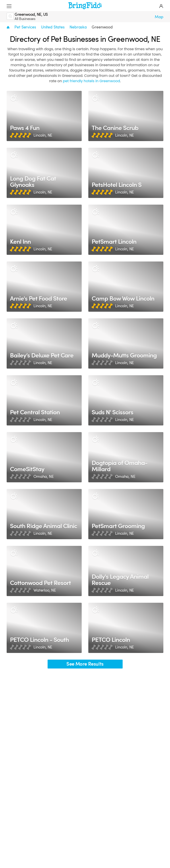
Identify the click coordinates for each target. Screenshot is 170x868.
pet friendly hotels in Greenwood (91, 81)
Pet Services (25, 27)
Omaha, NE (44, 477)
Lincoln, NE (43, 135)
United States (53, 27)
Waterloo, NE (45, 590)
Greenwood (102, 27)
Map (159, 17)
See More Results (85, 664)
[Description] (14, 98)
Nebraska (78, 27)
